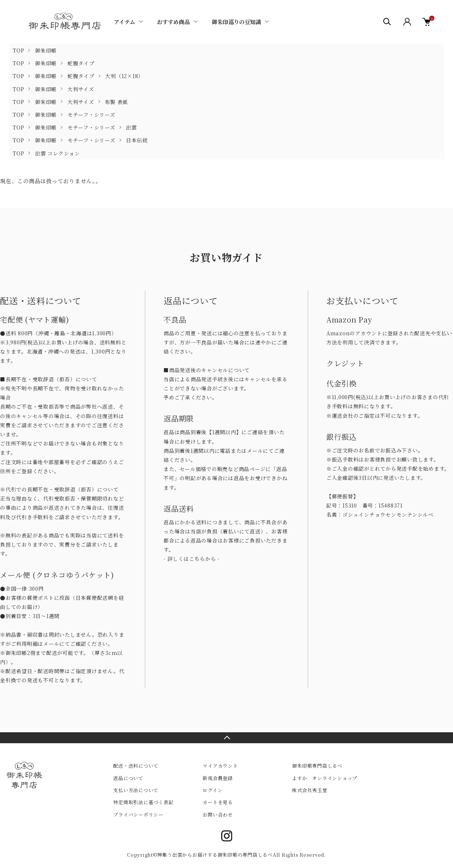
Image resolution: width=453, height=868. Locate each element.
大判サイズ (81, 89)
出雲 (131, 127)
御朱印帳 (46, 50)
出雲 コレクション (57, 153)
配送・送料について (136, 766)
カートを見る (218, 802)
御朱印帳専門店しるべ (317, 766)
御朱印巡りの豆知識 (236, 22)
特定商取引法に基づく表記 (143, 802)
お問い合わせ (218, 815)
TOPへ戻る (226, 738)
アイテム (124, 22)
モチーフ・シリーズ (91, 115)
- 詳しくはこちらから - (192, 559)
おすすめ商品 (173, 22)
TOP (18, 50)
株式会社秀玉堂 (310, 790)
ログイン (212, 790)
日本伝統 (137, 140)
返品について (128, 778)
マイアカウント (220, 766)
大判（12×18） (124, 76)
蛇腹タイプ (81, 63)
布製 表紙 (116, 102)
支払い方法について (136, 790)
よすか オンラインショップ (325, 778)
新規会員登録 (218, 778)
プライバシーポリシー (138, 815)
